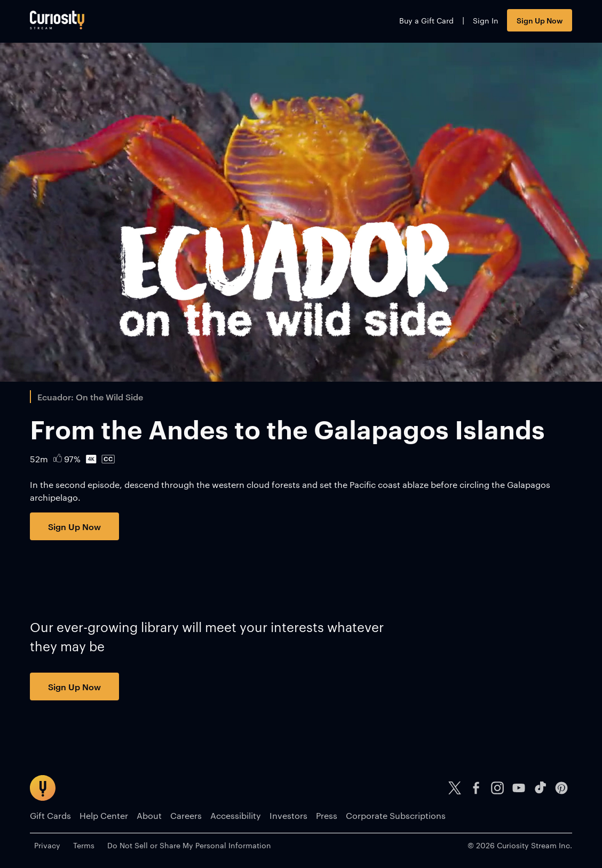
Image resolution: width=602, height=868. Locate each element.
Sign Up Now (540, 20)
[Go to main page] (57, 20)
